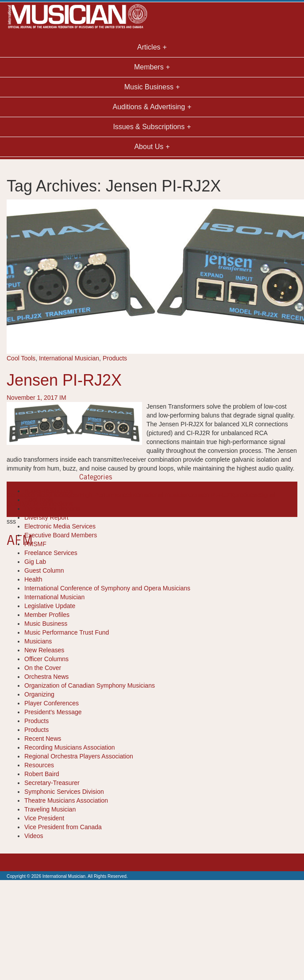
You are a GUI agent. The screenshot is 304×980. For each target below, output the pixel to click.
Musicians (38, 641)
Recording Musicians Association (70, 747)
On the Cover (43, 668)
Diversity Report (46, 517)
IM (63, 398)
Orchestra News (46, 677)
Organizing (39, 694)
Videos (34, 836)
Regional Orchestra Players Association (79, 756)
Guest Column (44, 570)
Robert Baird (42, 774)
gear (73, 495)
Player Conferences (52, 703)
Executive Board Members (61, 535)
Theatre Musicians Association (66, 800)
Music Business (46, 624)
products (246, 495)
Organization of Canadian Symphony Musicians (90, 685)
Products (115, 358)
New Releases (44, 650)
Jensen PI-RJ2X (64, 380)
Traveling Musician (50, 809)
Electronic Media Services (60, 526)
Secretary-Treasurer (52, 783)
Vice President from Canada (63, 827)
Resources (39, 765)
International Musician (69, 358)
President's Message (53, 712)
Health (33, 579)
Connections (24, 495)
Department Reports (52, 509)
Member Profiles (47, 615)
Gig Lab (35, 562)
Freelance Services (51, 553)
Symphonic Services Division (64, 792)
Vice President (44, 818)
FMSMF (35, 544)
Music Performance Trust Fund (67, 632)
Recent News (43, 739)
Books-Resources (49, 491)
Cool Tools (21, 358)
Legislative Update (50, 606)
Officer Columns (46, 659)
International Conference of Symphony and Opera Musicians (107, 588)
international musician (160, 495)
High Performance (105, 495)
